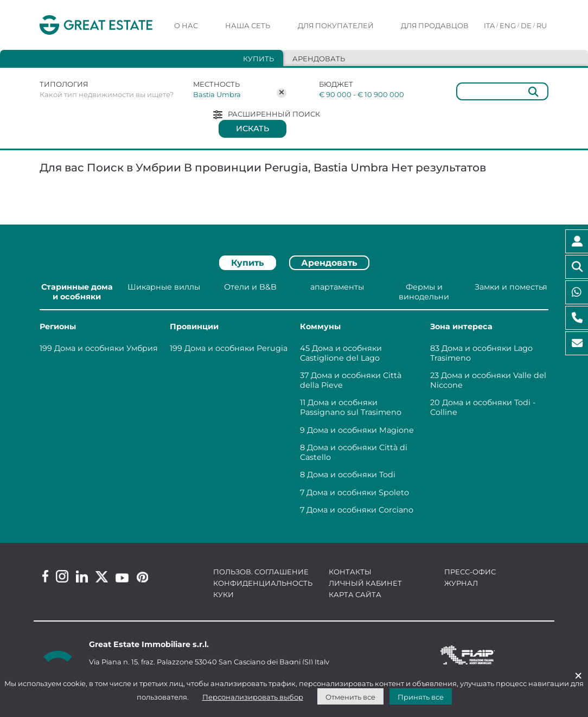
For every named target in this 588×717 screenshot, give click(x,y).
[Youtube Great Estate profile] (122, 578)
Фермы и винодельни (424, 292)
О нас (186, 25)
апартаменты (337, 287)
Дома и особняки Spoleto (358, 492)
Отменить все (350, 697)
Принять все (421, 697)
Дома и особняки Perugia (236, 348)
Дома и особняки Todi (351, 475)
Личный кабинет (365, 583)
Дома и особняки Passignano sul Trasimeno (351, 407)
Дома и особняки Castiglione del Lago (341, 353)
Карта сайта (355, 594)
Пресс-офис (470, 572)
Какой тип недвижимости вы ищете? (107, 94)
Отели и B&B (250, 287)
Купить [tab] (258, 59)
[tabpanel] (294, 401)
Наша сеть (248, 25)
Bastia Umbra (217, 94)
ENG (508, 25)
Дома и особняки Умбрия (106, 348)
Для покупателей (336, 25)
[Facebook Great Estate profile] (45, 576)
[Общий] (502, 91)
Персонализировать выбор (253, 697)
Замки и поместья (511, 287)
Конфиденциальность (263, 583)
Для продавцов (435, 25)
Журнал (461, 583)
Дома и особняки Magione (360, 430)
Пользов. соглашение (261, 572)
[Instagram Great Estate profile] (62, 576)
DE (526, 25)
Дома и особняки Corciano (360, 510)
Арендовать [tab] (319, 59)
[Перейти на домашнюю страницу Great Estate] (96, 25)
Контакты (350, 572)
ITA (489, 25)
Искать (253, 129)
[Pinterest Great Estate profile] (142, 577)
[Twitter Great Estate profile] (102, 577)
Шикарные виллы (164, 287)
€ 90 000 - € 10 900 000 (362, 94)
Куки (223, 594)
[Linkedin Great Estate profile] (82, 577)
